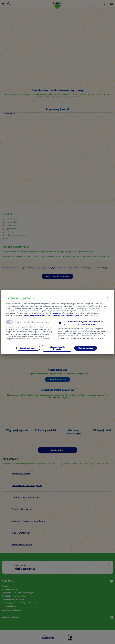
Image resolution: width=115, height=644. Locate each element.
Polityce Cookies (55, 313)
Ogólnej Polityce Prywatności (34, 316)
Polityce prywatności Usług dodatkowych (64, 316)
